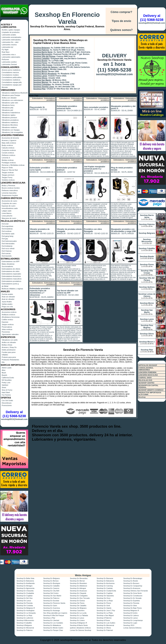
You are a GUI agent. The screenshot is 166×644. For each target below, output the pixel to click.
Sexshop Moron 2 (147, 342)
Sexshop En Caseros (51, 588)
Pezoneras (6, 332)
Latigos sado (7, 211)
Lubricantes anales (9, 35)
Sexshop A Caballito (24, 623)
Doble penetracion (9, 350)
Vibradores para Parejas (11, 95)
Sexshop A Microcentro (25, 620)
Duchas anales (7, 294)
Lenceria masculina (9, 193)
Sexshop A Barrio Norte (79, 625)
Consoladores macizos (10, 72)
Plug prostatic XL (37, 107)
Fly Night (5, 50)
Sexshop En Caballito (51, 586)
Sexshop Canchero (77, 610)
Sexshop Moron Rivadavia (45, 74)
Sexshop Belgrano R (131, 610)
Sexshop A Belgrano (24, 625)
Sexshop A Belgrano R (79, 623)
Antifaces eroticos (8, 315)
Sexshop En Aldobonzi (79, 586)
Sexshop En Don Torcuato (80, 598)
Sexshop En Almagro (25, 586)
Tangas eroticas (8, 173)
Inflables (5, 355)
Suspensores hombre (10, 195)
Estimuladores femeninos (11, 276)
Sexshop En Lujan (130, 623)
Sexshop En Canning (105, 586)
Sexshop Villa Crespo (43, 65)
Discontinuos (7, 403)
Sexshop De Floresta (25, 603)
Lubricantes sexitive (9, 62)
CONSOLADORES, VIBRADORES (146, 369)
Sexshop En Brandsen (78, 583)
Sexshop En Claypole (78, 593)
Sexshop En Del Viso (25, 598)
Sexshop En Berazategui (133, 578)
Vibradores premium (9, 118)
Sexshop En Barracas (105, 578)
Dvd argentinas (7, 226)
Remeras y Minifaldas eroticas (13, 165)
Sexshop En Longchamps (133, 620)
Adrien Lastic (7, 368)
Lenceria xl (6, 158)
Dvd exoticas (7, 231)
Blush (4, 373)
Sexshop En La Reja (24, 615)
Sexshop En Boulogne (52, 583)
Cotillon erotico (7, 320)
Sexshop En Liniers (77, 620)
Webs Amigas (83, 575)
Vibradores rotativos (9, 127)
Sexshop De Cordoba (25, 606)
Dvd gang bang (8, 236)
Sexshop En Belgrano (51, 578)
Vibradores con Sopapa (11, 130)
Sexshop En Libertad (51, 620)
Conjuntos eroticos (9, 150)
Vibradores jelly (8, 108)
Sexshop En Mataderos (52, 625)
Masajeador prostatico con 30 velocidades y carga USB (123, 230)
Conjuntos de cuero (9, 203)
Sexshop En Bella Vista (25, 578)
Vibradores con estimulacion (12, 100)
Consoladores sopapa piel (12, 85)
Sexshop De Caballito (78, 606)
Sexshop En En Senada (132, 598)
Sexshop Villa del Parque (44, 56)
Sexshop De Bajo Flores (133, 608)
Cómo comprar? (121, 12)
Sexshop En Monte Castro (53, 628)
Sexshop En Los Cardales (53, 623)
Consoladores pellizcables (12, 77)
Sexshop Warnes (41, 82)
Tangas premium (8, 175)
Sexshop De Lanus (24, 601)
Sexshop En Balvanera (25, 581)
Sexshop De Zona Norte (133, 593)
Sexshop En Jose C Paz (106, 610)
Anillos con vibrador (9, 98)
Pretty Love (6, 383)
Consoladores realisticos (11, 80)
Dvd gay (5, 239)
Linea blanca (7, 213)
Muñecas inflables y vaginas (12, 289)
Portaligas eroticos (9, 163)
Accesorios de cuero (9, 201)
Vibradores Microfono (10, 125)
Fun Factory (6, 395)
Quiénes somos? (121, 30)
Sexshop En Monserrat (105, 625)
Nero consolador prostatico (96, 107)
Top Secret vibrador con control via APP (67, 292)
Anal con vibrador (8, 297)
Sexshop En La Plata (105, 613)
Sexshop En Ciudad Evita (106, 591)
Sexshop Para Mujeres (147, 326)
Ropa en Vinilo (7, 168)
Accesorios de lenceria (10, 138)
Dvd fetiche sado (8, 234)
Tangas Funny (7, 177)
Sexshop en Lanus (77, 618)
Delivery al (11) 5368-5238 (14, 414)
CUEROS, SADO (145, 378)
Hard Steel (6, 392)
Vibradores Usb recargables (12, 132)
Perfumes (5, 59)
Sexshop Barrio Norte (43, 52)
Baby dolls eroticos (9, 143)
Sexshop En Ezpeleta (132, 601)
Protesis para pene (9, 357)
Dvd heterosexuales (9, 241)
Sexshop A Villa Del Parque (54, 615)
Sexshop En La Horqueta (26, 613)
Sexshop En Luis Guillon (106, 623)
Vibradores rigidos (9, 115)
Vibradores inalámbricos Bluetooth (15, 93)
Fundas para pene (9, 352)
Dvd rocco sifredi (8, 248)
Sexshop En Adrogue (78, 588)
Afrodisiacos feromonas (11, 317)
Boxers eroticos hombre (11, 188)
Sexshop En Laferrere (25, 618)
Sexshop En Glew (130, 606)
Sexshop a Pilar (49, 618)
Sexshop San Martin (42, 80)
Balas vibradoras (8, 264)
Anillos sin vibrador (9, 342)
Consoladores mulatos (10, 75)
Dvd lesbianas (7, 246)
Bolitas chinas (7, 345)
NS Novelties (7, 380)
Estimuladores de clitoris (11, 269)
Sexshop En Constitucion (133, 596)
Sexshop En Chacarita (25, 591)
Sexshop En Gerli (103, 606)
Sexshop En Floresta (131, 603)
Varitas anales (7, 304)
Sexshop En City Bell (51, 591)
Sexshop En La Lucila (78, 613)
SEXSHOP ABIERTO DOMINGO (151, 390)
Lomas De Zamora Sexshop (81, 630)
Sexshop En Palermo (25, 630)
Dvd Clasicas (7, 251)
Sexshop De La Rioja (105, 601)
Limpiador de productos (11, 32)
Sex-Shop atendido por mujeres (55, 613)
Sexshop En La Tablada (79, 615)
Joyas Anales (7, 302)
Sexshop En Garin (50, 606)
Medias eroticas (8, 160)
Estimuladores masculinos (12, 279)
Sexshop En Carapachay (133, 586)
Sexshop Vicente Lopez (44, 87)
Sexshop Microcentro (43, 54)
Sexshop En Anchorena (106, 583)
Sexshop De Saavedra (105, 596)
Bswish (4, 375)
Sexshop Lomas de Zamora (45, 67)
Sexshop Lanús (40, 76)
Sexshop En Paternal (105, 630)
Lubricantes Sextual (9, 64)
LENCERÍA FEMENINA (147, 372)
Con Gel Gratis (7, 400)
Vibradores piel (7, 110)
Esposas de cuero (9, 206)
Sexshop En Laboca (131, 615)
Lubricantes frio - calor (10, 42)
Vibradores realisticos (10, 122)
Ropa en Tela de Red (10, 170)
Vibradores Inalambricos (11, 113)
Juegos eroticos (8, 324)
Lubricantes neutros (9, 45)
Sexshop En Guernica (51, 608)
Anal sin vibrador (8, 299)
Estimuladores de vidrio (11, 271)
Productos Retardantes (10, 360)
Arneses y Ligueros (9, 140)
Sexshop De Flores (77, 603)
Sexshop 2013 (129, 625)
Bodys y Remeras (8, 185)
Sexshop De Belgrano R (26, 608)
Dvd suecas (6, 253)
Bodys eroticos (7, 145)
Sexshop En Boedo (131, 581)
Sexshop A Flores (103, 620)
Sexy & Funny (7, 390)
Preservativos (7, 327)
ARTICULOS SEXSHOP (148, 365)
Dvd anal (5, 224)
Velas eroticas (7, 329)
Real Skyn (6, 52)
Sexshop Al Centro (130, 613)
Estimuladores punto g (10, 284)
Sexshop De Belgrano (78, 608)
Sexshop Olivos (40, 78)
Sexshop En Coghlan (105, 593)
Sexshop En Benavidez (79, 578)
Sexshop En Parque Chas (53, 630)
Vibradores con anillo (10, 340)
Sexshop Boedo (40, 61)
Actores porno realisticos (11, 70)
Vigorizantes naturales (10, 334)
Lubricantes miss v (9, 55)
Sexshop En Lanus (131, 618)
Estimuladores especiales (11, 274)
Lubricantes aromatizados (11, 37)
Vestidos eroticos (8, 180)
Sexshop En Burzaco (131, 583)
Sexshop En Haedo (104, 608)
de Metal (5, 286)
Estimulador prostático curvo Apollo (40, 169)
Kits (3, 362)
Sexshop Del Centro (51, 593)
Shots (4, 387)
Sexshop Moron (40, 72)
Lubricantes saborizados (11, 57)
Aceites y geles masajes (11, 30)
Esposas (5, 322)
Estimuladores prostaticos (11, 281)
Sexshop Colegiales (42, 84)
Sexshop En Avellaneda (26, 583)
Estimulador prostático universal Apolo (67, 107)
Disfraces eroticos (8, 155)
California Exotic (8, 378)
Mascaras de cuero (9, 218)
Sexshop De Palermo (51, 598)
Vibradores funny (8, 105)
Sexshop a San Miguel (105, 615)
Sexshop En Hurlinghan (26, 610)
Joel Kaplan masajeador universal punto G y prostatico (95, 169)
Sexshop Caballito (41, 59)
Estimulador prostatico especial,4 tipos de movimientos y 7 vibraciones (40, 292)
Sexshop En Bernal (77, 581)
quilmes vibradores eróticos (80, 628)
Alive (4, 370)
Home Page (34, 95)
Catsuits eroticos (8, 148)
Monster (5, 87)
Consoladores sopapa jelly (12, 82)
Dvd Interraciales (8, 244)
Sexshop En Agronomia (25, 588)
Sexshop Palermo (41, 50)
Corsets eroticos (8, 153)
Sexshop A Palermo (104, 618)
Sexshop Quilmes (41, 69)
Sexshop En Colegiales (79, 596)
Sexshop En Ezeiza (77, 601)
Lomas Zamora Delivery (132, 628)
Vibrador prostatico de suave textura (40, 230)
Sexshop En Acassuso (132, 588)
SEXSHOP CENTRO (146, 383)
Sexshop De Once (104, 598)
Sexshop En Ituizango (51, 610)
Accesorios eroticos (9, 312)
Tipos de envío (121, 21)
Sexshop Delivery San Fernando (136, 591)
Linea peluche (7, 216)
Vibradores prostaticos (10, 120)
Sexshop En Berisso (51, 581)
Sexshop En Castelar (105, 588)
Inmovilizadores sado (10, 208)
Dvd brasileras (7, 229)
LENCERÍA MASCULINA (148, 375)
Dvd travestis (7, 256)
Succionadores (7, 266)
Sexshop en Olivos (104, 628)
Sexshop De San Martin (52, 596)
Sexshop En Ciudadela (25, 593)
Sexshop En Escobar (51, 601)
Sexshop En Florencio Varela (67, 18)
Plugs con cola (7, 307)
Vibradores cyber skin (10, 103)
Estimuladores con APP (11, 261)
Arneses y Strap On (9, 347)
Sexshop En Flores (104, 603)
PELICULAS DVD (145, 380)
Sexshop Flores (40, 63)
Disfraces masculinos (10, 190)
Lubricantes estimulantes (11, 40)
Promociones (7, 405)
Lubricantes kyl (7, 47)
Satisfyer (5, 385)
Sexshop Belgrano (41, 48)
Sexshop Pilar (39, 89)
